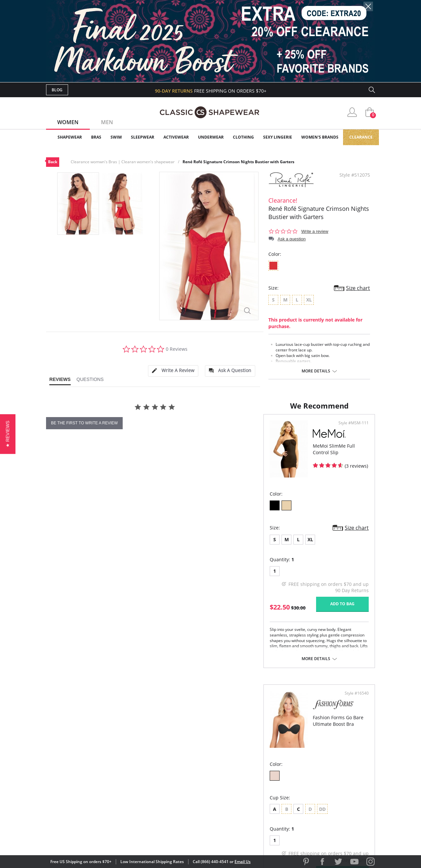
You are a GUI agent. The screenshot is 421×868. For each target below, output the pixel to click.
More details (316, 371)
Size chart (358, 288)
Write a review (315, 231)
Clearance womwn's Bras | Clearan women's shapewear (123, 162)
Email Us (243, 862)
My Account (172, 760)
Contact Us (172, 802)
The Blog (254, 781)
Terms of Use (98, 838)
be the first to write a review (84, 423)
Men (107, 122)
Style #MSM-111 (186, 460)
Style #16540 (354, 460)
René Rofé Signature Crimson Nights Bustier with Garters (238, 162)
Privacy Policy (261, 792)
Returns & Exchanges (184, 792)
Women (68, 122)
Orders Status (175, 771)
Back (53, 162)
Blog (57, 90)
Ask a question (292, 239)
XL (93, 576)
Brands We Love (263, 771)
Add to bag (175, 641)
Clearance (361, 137)
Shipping (168, 781)
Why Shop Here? (263, 749)
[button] (8, 434)
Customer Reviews (266, 760)
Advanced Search (179, 749)
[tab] (173, 371)
